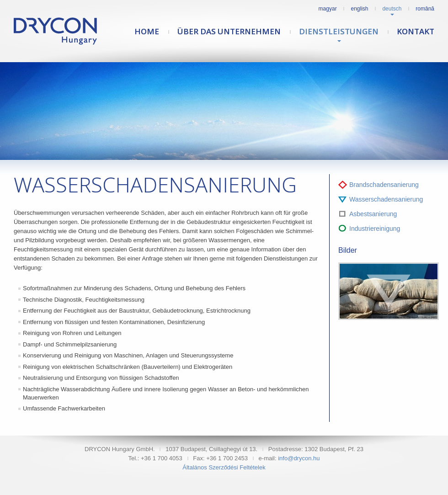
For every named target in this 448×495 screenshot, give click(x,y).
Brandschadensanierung (384, 185)
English (360, 9)
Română (425, 9)
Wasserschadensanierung (386, 199)
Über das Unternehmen (229, 31)
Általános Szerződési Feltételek (224, 467)
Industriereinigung (375, 229)
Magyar (328, 9)
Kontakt (416, 31)
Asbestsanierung (373, 214)
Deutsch (392, 9)
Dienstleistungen (339, 31)
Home (147, 31)
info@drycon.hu (299, 458)
